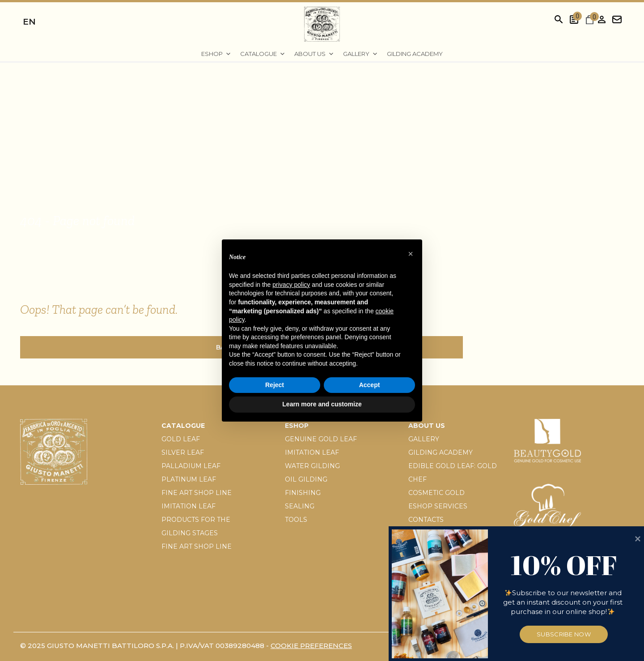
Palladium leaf (191, 466)
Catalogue (263, 54)
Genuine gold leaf (321, 439)
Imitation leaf (189, 506)
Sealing (300, 506)
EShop (216, 54)
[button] (411, 254)
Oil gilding (306, 479)
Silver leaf (183, 452)
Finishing (303, 493)
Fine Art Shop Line (197, 493)
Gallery (360, 54)
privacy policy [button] (291, 285)
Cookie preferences (311, 646)
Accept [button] (370, 385)
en (29, 22)
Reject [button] (275, 385)
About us (314, 54)
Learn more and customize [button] (322, 404)
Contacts (426, 520)
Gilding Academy (415, 54)
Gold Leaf (181, 439)
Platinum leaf (189, 479)
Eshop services (438, 506)
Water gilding (312, 466)
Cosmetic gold (436, 493)
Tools (296, 520)
